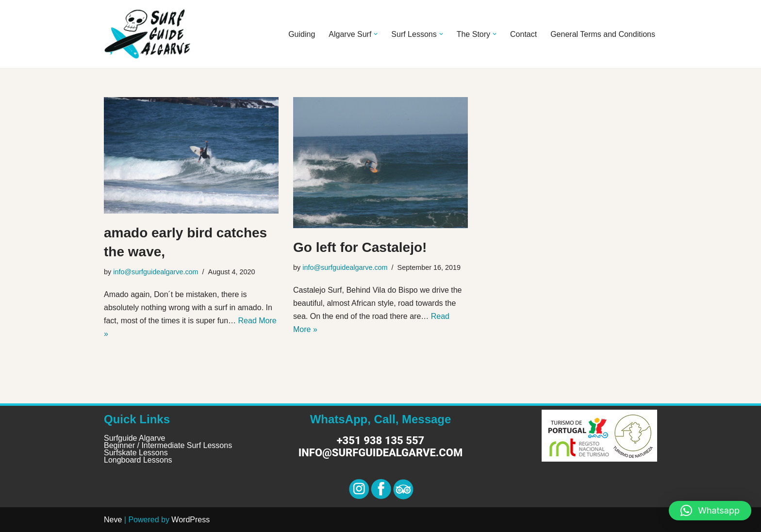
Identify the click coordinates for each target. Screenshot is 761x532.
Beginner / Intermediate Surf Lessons (168, 445)
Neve (113, 520)
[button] (376, 34)
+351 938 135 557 (381, 441)
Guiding (302, 34)
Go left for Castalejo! (360, 247)
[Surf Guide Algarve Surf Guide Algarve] (148, 34)
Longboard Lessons (138, 460)
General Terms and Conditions (603, 34)
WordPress (190, 520)
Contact (523, 34)
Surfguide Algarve (134, 438)
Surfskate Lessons (136, 453)
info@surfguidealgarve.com (156, 272)
